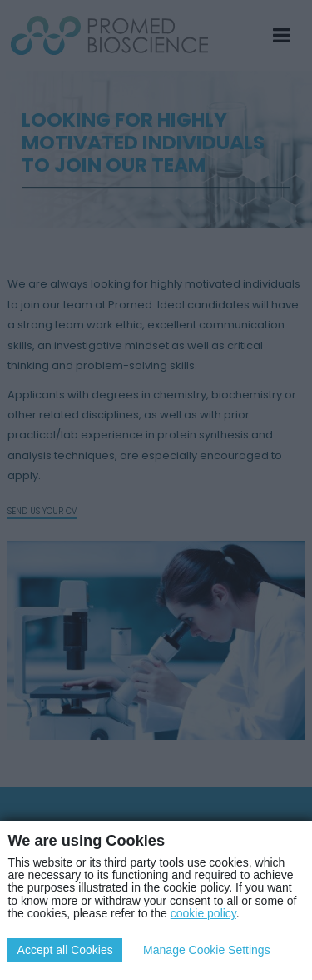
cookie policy (203, 913)
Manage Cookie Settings (207, 950)
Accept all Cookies (65, 950)
